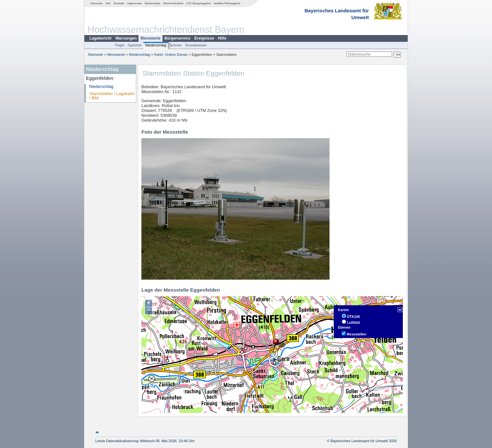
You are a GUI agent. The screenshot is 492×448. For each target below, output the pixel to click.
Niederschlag (156, 45)
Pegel (120, 45)
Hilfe (222, 38)
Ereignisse (204, 38)
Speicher (135, 45)
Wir (108, 3)
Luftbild (353, 322)
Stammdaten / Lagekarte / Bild (112, 96)
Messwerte (150, 38)
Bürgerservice (178, 38)
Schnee (176, 45)
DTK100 (354, 317)
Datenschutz (153, 3)
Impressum (134, 3)
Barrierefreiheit (174, 3)
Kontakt (119, 3)
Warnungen (126, 38)
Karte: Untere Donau (171, 54)
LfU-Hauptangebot (199, 3)
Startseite (96, 3)
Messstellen (356, 334)
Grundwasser (196, 45)
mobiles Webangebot (227, 3)
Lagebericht (101, 38)
